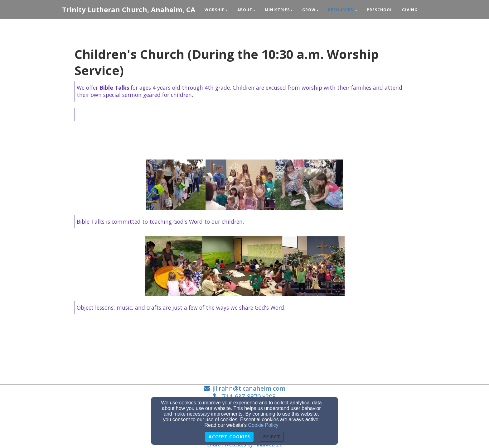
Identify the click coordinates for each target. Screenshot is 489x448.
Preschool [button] (380, 10)
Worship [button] (216, 10)
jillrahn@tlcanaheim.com (249, 388)
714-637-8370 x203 (249, 396)
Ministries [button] (279, 10)
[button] (343, 10)
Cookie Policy (263, 425)
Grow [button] (310, 10)
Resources (341, 10)
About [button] (246, 10)
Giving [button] (410, 10)
